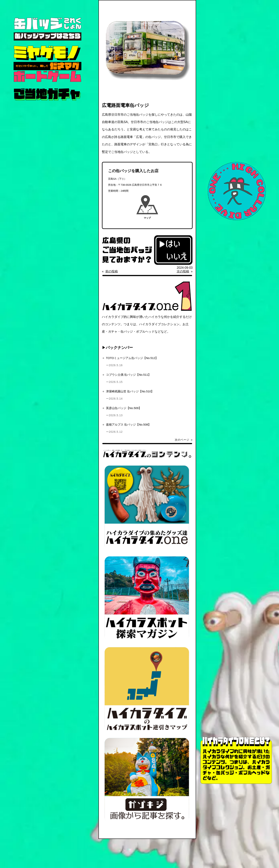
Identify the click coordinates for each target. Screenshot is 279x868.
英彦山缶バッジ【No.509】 (124, 408)
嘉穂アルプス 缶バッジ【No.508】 (129, 424)
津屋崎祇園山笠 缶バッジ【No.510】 (130, 391)
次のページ (184, 440)
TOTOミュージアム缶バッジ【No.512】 (132, 358)
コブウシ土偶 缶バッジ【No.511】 (129, 375)
